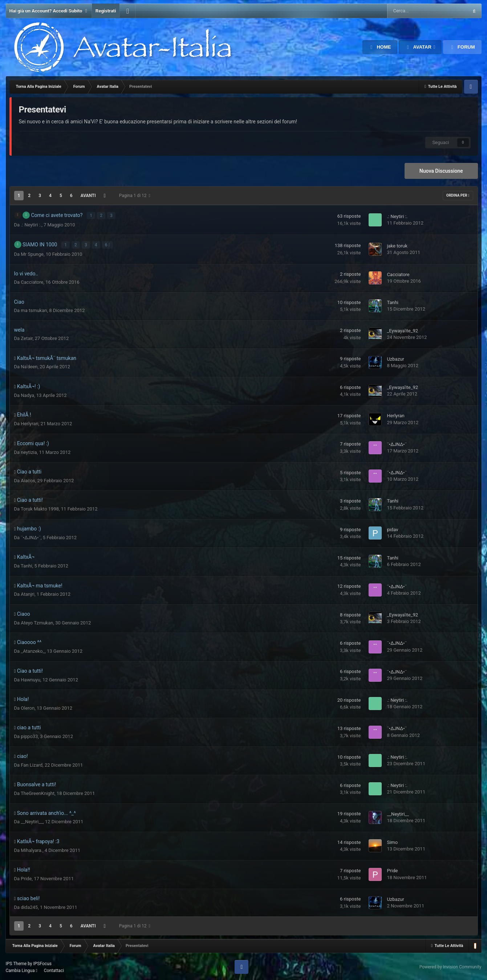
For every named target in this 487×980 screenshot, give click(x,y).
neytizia (29, 451)
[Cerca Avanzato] (406, 11)
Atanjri (28, 593)
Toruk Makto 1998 (40, 508)
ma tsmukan (34, 309)
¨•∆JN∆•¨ (397, 443)
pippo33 (29, 736)
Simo (392, 841)
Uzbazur (395, 358)
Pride (26, 878)
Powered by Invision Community (451, 966)
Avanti (88, 196)
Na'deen (29, 366)
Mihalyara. (32, 849)
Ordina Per (458, 195)
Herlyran (29, 423)
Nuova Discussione (441, 171)
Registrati (106, 11)
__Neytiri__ (32, 821)
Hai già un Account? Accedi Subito (49, 11)
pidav (392, 528)
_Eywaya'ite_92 (402, 330)
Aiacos (28, 479)
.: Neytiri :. (31, 224)
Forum (465, 47)
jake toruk (397, 245)
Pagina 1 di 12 (135, 196)
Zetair (27, 337)
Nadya (27, 394)
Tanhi (393, 302)
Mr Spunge (32, 253)
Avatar (422, 47)
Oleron (28, 707)
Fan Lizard (32, 764)
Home (383, 47)
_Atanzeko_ (33, 650)
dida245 (29, 906)
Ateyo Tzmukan (37, 622)
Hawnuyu (31, 679)
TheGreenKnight (38, 792)
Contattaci (54, 969)
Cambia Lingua (22, 969)
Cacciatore (32, 281)
